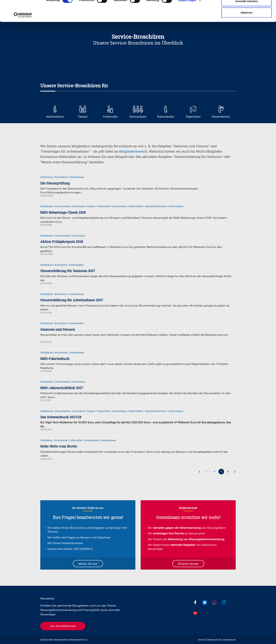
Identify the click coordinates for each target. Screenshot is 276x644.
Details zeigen (187, 20)
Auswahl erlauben (247, 21)
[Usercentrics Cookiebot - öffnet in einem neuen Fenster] (23, 35)
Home (202, 640)
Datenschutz (214, 640)
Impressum (229, 640)
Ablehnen (247, 32)
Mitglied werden (188, 564)
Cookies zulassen (247, 9)
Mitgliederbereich (133, 151)
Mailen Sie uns (88, 564)
